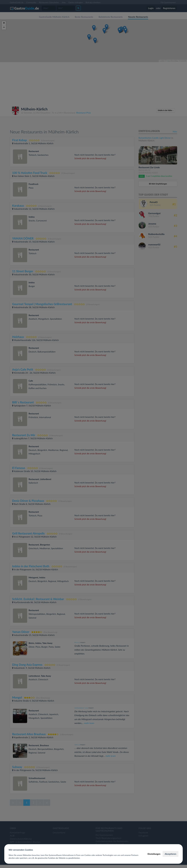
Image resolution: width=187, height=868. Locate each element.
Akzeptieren (170, 854)
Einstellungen (154, 854)
